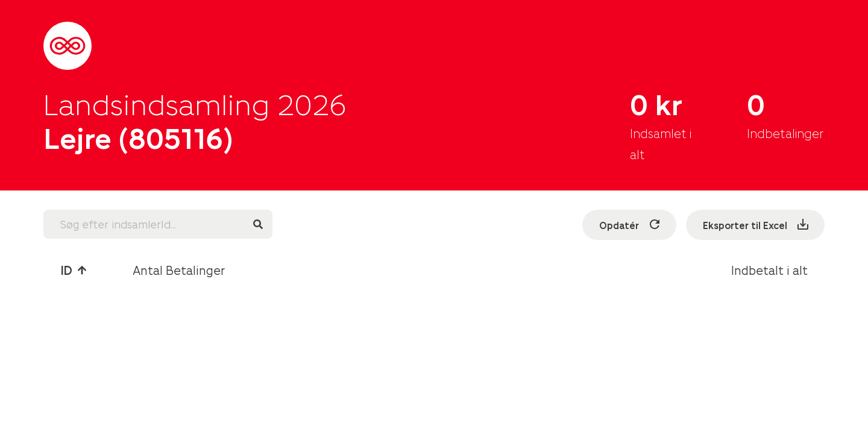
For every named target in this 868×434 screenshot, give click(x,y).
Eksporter (756, 224)
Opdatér (631, 224)
